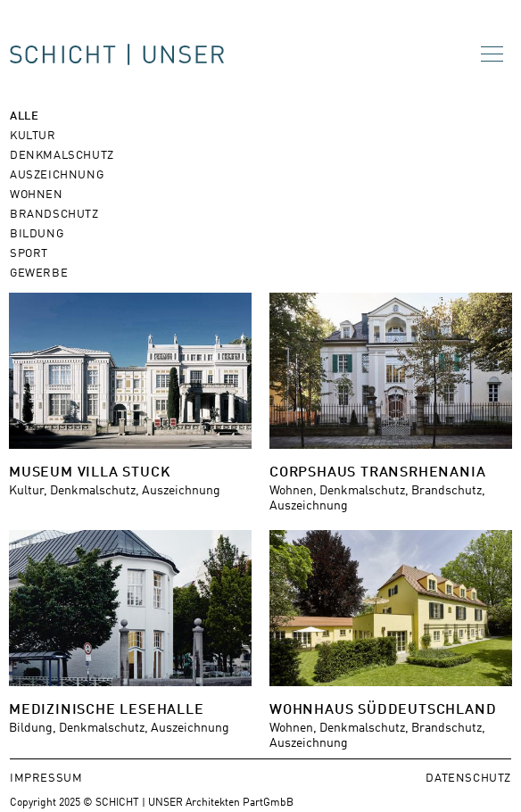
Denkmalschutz (62, 154)
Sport (29, 252)
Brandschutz (54, 213)
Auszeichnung (57, 174)
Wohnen (37, 193)
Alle (24, 115)
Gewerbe (39, 272)
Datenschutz (468, 777)
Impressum (46, 777)
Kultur (33, 134)
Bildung (37, 232)
